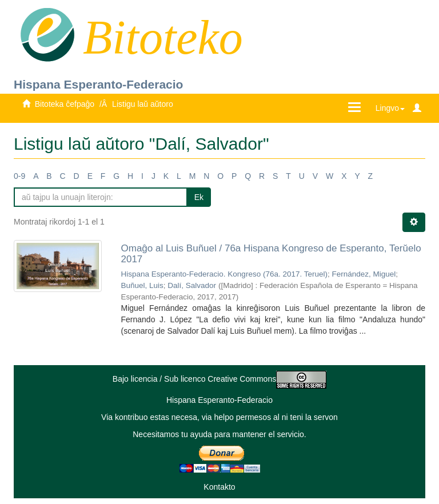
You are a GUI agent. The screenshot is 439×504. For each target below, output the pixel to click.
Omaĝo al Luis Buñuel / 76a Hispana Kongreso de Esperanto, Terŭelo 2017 (271, 254)
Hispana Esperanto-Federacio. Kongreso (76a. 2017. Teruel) (224, 274)
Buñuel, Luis (142, 285)
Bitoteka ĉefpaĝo (65, 104)
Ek (199, 197)
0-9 (19, 176)
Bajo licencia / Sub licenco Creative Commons (219, 379)
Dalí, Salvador (192, 285)
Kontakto (219, 487)
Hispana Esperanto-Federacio (98, 84)
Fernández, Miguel (364, 274)
